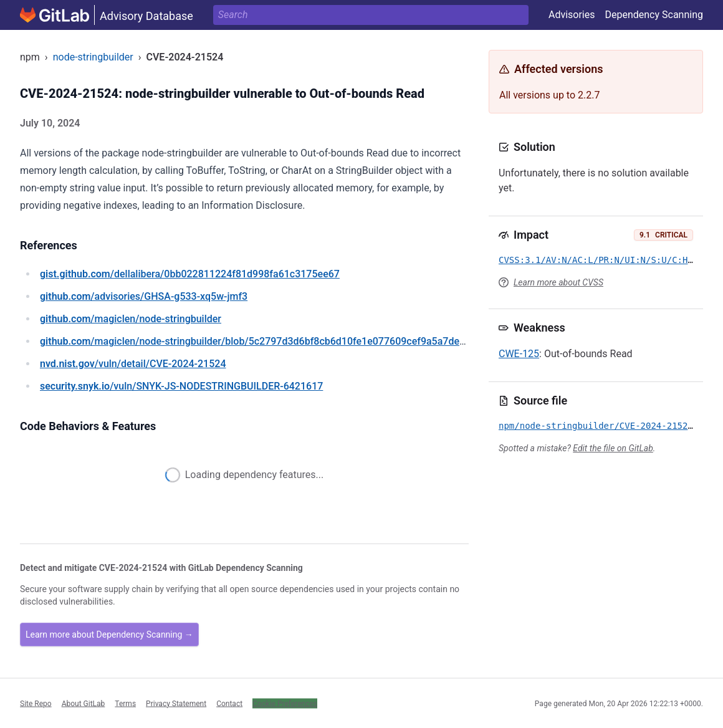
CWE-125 (519, 354)
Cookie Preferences (285, 703)
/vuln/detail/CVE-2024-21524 (133, 364)
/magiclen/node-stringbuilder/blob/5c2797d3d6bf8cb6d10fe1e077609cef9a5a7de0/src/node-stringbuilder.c (308, 341)
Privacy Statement (176, 703)
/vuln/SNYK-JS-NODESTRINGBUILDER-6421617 (181, 386)
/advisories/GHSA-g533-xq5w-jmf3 (144, 296)
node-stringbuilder (93, 57)
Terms (125, 703)
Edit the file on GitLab (613, 448)
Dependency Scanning (654, 15)
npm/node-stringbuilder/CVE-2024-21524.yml (606, 426)
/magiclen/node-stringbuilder (131, 319)
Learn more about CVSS (558, 282)
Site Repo (36, 703)
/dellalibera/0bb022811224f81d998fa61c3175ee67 (190, 274)
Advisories (572, 15)
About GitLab (84, 703)
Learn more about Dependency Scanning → (109, 635)
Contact (229, 703)
